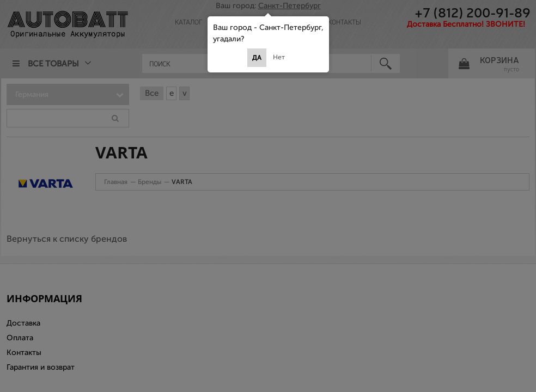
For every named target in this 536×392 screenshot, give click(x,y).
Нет (279, 57)
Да (257, 58)
